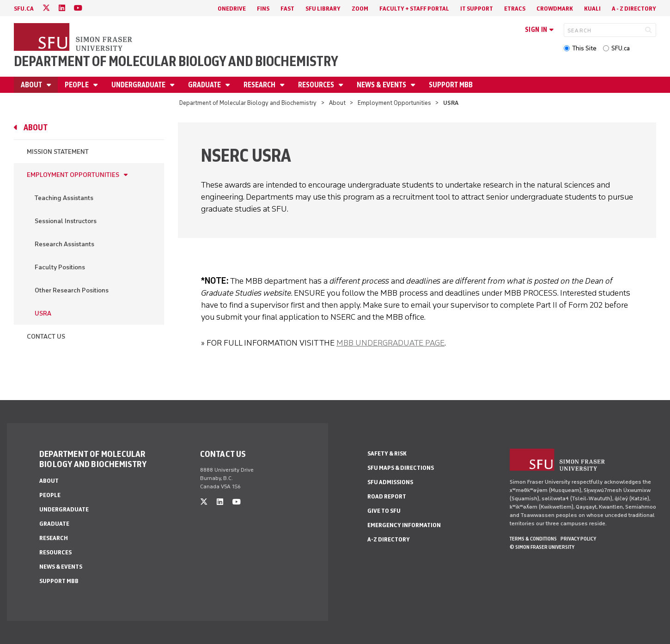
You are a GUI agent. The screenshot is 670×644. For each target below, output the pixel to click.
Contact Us (46, 337)
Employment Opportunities (394, 103)
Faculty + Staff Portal (414, 9)
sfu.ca (24, 9)
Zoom (360, 9)
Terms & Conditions (533, 539)
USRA (43, 313)
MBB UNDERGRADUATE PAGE (390, 343)
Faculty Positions (60, 267)
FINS (263, 9)
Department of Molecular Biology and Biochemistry (176, 61)
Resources (317, 85)
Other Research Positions (72, 290)
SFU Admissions (390, 482)
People (77, 85)
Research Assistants (64, 244)
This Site (584, 48)
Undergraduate (139, 85)
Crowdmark (555, 9)
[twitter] (46, 8)
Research (260, 85)
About (32, 85)
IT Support (477, 9)
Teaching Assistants (64, 198)
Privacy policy (578, 539)
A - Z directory (634, 9)
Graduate (205, 85)
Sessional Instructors (66, 221)
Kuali (592, 9)
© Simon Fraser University (542, 547)
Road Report (387, 496)
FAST (287, 9)
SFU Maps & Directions (401, 468)
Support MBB (451, 85)
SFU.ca (621, 48)
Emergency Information (404, 525)
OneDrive (232, 9)
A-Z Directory (389, 539)
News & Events (382, 85)
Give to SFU (384, 511)
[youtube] (78, 8)
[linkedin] (62, 8)
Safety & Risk (387, 453)
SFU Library (323, 9)
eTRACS (515, 9)
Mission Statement (58, 152)
